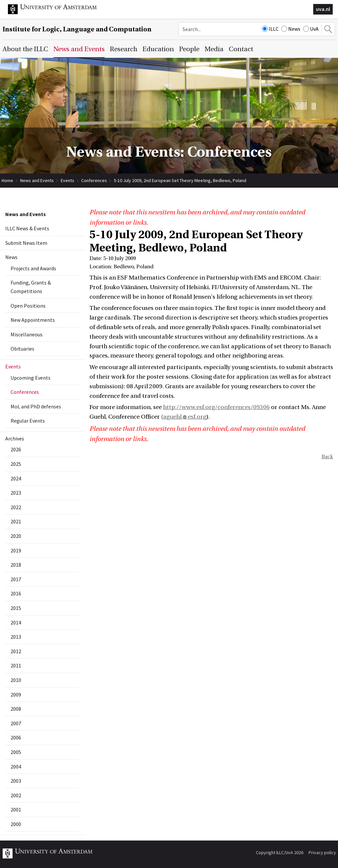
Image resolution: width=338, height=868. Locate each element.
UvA (311, 29)
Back (327, 457)
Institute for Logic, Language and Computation (77, 29)
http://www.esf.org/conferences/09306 (216, 407)
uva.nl (323, 9)
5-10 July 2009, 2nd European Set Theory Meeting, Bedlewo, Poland (180, 180)
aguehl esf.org (185, 417)
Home (7, 180)
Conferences (94, 180)
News (291, 29)
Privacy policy (322, 852)
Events (68, 180)
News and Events (37, 180)
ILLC (270, 29)
